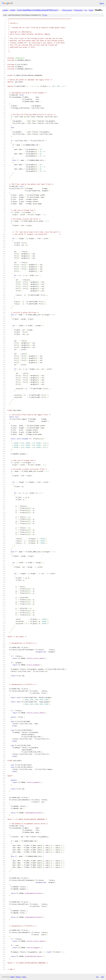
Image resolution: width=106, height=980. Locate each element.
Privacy (18, 977)
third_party (67, 10)
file (45, 15)
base (91, 10)
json (102, 977)
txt (97, 977)
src (86, 10)
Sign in (102, 3)
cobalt (5, 10)
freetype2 (78, 10)
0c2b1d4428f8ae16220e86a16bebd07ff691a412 (38, 10)
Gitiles (12, 977)
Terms (24, 977)
